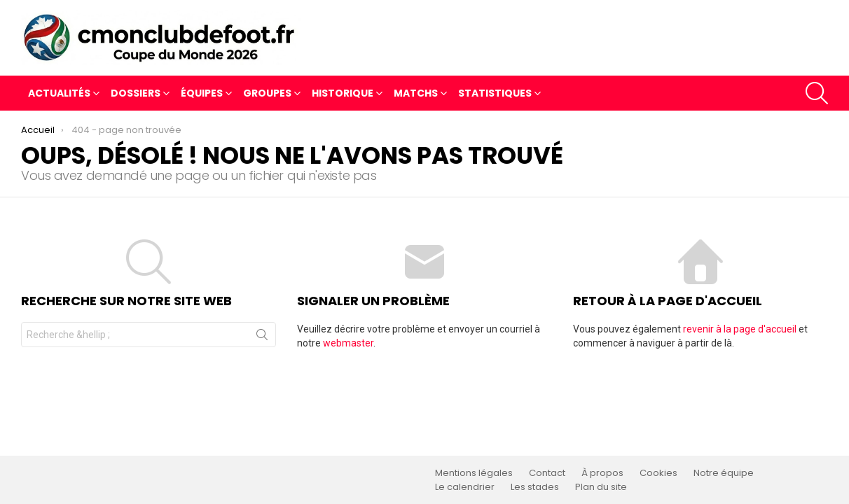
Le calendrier (465, 487)
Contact (547, 473)
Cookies (658, 473)
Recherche (262, 337)
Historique (343, 95)
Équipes (202, 95)
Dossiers (136, 95)
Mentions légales (474, 473)
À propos (602, 473)
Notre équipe (724, 473)
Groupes (267, 95)
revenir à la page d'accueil (740, 329)
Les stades (535, 487)
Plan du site (601, 487)
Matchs (416, 95)
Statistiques (495, 95)
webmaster (348, 343)
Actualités (59, 95)
